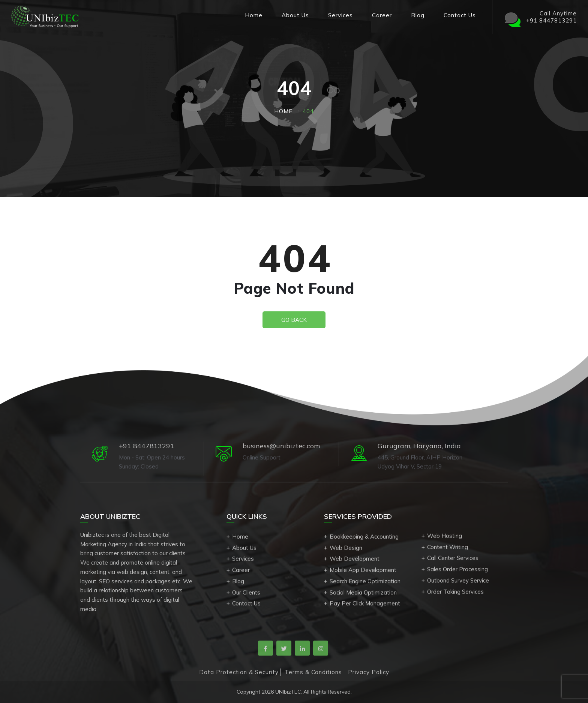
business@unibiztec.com (281, 446)
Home (254, 15)
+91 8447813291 (147, 446)
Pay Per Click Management (365, 606)
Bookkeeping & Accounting (364, 539)
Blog (418, 15)
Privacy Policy (369, 672)
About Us (295, 15)
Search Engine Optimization (365, 584)
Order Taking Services (455, 594)
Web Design (346, 550)
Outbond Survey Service (458, 583)
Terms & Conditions (313, 672)
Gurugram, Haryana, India (419, 446)
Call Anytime (540, 17)
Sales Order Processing (457, 572)
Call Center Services (453, 560)
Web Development (355, 561)
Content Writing (448, 549)
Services (340, 15)
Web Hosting (445, 538)
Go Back (294, 320)
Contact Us (460, 15)
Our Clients (246, 595)
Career (382, 15)
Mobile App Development (363, 572)
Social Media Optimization (363, 595)
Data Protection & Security (239, 672)
